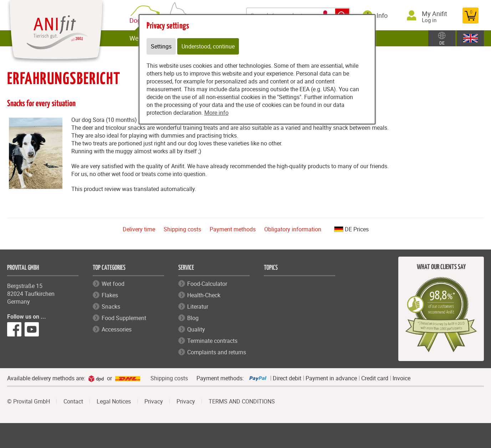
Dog (137, 20)
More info (216, 113)
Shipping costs (182, 229)
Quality (196, 329)
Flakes (110, 295)
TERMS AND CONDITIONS (242, 401)
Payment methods (233, 229)
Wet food (113, 284)
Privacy (154, 401)
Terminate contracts (212, 341)
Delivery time (139, 229)
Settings (161, 46)
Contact (73, 401)
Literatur (198, 307)
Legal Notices (114, 401)
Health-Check (204, 295)
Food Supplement (124, 318)
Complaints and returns (217, 352)
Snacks (111, 307)
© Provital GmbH (29, 401)
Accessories (117, 329)
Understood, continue (208, 46)
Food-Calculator (207, 284)
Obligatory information (293, 229)
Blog (193, 318)
